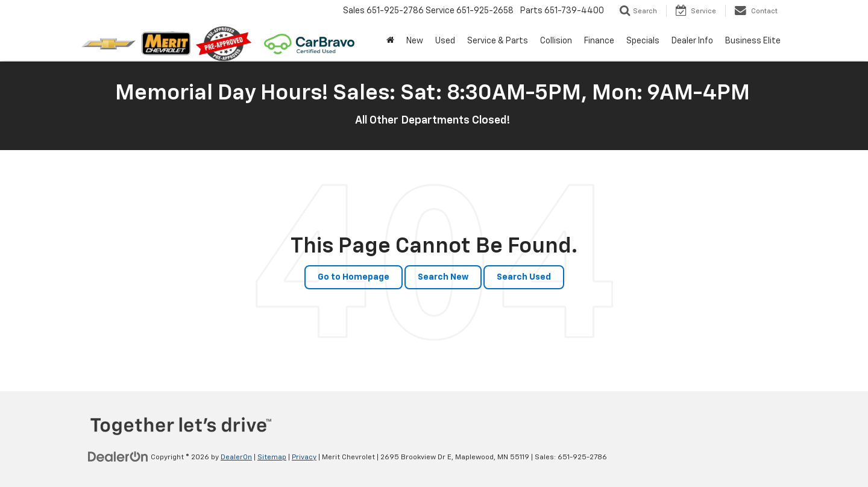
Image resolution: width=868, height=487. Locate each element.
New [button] (415, 41)
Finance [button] (599, 41)
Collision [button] (556, 41)
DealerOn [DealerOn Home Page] (236, 457)
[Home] (390, 41)
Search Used (524, 277)
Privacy (304, 457)
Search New (443, 277)
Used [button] (445, 41)
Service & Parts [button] (498, 41)
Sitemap (272, 457)
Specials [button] (643, 41)
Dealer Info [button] (692, 41)
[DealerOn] (118, 457)
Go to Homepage (354, 277)
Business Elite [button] (753, 41)
